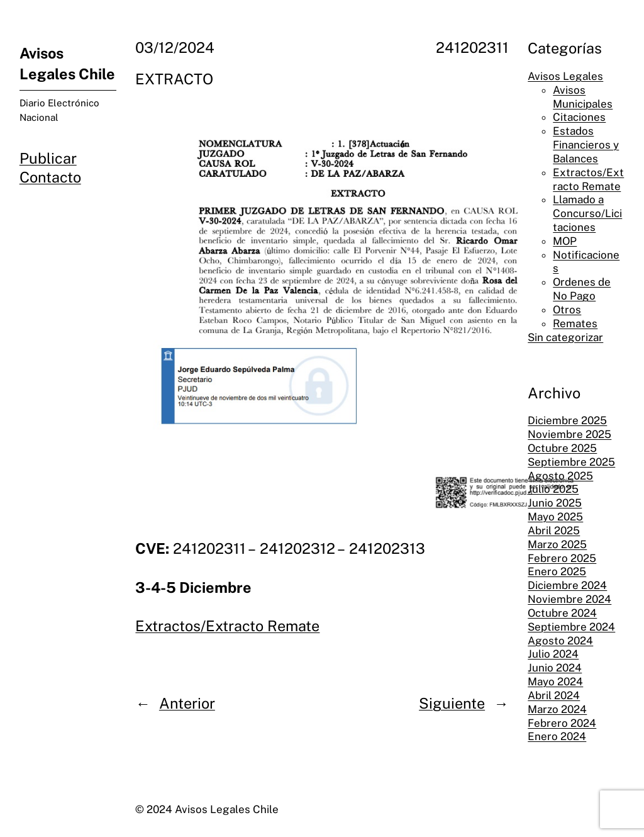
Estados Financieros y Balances (586, 145)
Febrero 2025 (562, 558)
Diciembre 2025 (567, 420)
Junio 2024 (555, 668)
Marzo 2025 (557, 544)
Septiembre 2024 (571, 627)
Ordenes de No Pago (582, 289)
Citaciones (579, 117)
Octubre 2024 (562, 613)
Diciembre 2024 (567, 585)
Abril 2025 (554, 531)
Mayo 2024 (555, 682)
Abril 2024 (554, 695)
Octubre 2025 (562, 448)
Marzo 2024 (557, 709)
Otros (567, 310)
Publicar (48, 158)
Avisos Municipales (583, 97)
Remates (575, 323)
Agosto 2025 (560, 476)
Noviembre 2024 (569, 599)
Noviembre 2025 (569, 434)
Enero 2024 (557, 736)
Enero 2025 (557, 571)
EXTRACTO (174, 79)
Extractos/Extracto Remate (227, 626)
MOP (565, 241)
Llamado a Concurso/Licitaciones (587, 213)
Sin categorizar (565, 337)
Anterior (187, 703)
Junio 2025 (555, 503)
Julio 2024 (553, 654)
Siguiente (452, 703)
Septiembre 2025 (571, 462)
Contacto (50, 177)
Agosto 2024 (560, 641)
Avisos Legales (565, 76)
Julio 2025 (553, 489)
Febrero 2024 (562, 723)
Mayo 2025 (555, 517)
